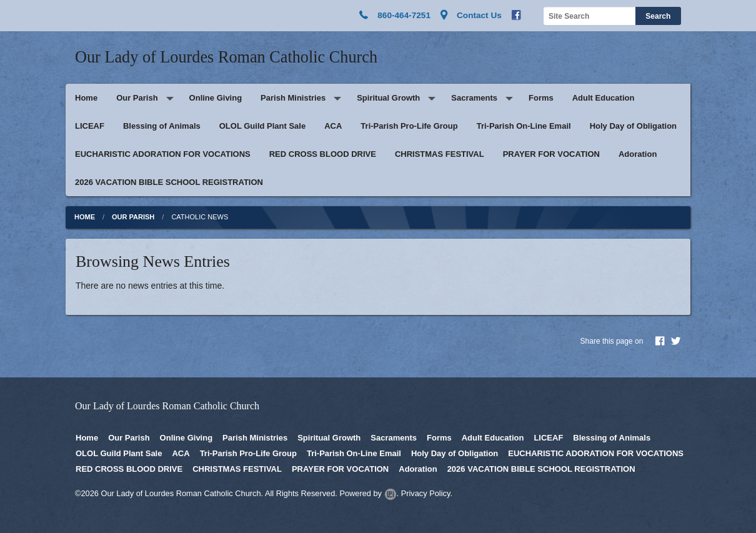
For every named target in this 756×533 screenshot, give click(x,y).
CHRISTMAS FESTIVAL (440, 154)
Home (86, 98)
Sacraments (474, 98)
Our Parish (137, 98)
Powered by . (369, 493)
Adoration (638, 154)
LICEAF (90, 126)
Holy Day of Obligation (633, 126)
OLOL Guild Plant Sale (262, 126)
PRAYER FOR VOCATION (551, 154)
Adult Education (604, 98)
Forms (541, 98)
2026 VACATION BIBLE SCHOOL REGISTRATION (169, 182)
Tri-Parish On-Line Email (524, 126)
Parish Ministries (293, 98)
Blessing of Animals (162, 126)
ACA (333, 126)
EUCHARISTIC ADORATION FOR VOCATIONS (163, 154)
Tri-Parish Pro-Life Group (409, 126)
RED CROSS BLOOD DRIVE (323, 154)
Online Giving (216, 98)
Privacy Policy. (427, 493)
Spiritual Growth (388, 98)
